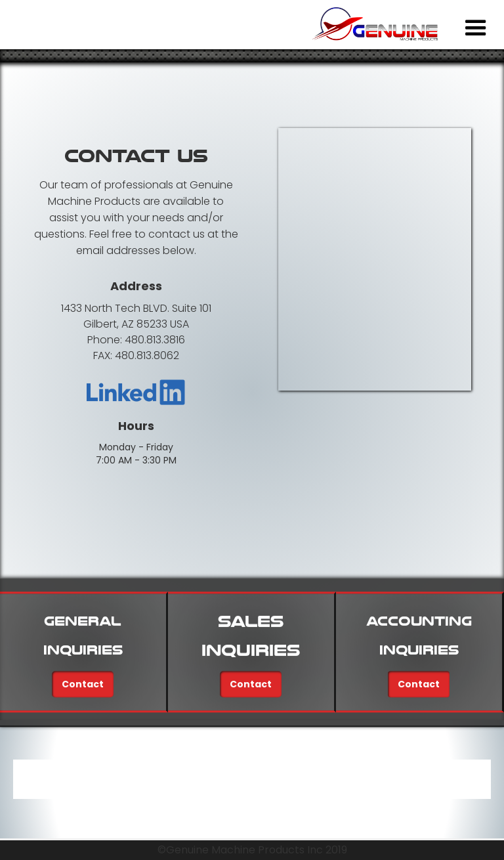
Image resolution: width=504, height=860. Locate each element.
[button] (476, 28)
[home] (379, 24)
